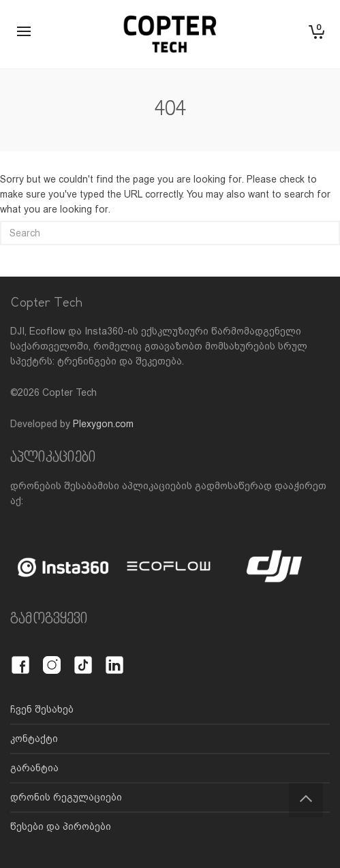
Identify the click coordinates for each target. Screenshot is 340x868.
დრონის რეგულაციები (66, 797)
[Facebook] (20, 657)
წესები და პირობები (61, 826)
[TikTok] (83, 657)
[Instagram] (52, 657)
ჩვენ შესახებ (42, 709)
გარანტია (34, 768)
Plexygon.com (103, 424)
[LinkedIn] (114, 657)
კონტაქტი (34, 739)
